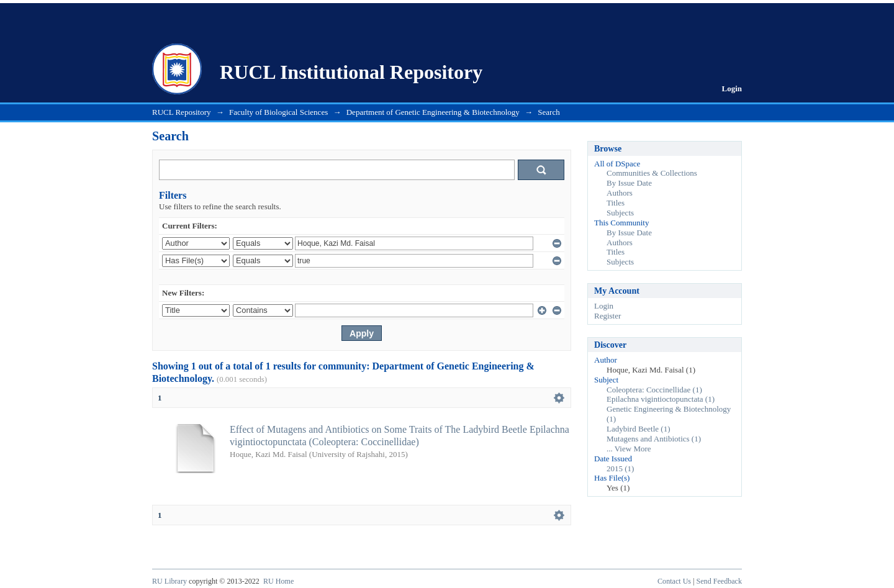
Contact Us (674, 581)
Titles (616, 203)
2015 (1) (620, 468)
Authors (620, 193)
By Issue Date (629, 183)
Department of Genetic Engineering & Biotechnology (433, 112)
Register (607, 316)
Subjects (620, 213)
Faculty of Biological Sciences (278, 112)
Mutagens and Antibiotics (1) (654, 439)
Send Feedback (719, 581)
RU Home (278, 581)
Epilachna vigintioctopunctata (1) (661, 399)
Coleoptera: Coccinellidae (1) (654, 390)
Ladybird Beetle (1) (639, 429)
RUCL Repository (182, 112)
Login (732, 88)
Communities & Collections (652, 173)
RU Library (169, 581)
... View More (629, 449)
